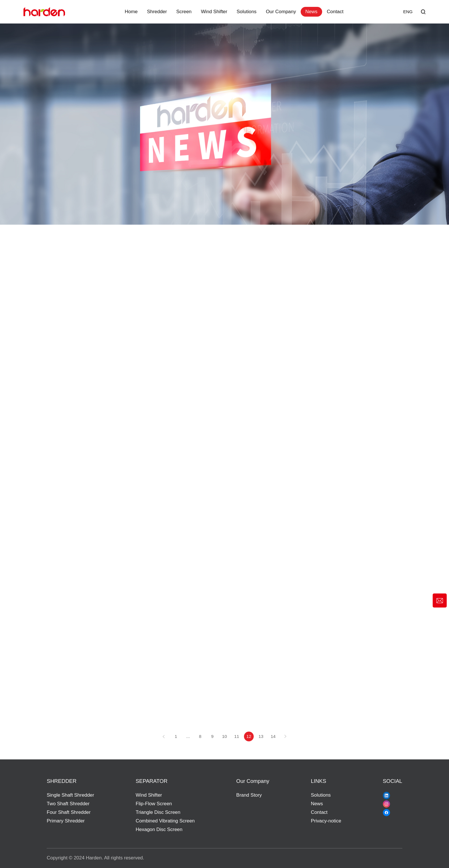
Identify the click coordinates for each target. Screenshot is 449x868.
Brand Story (249, 795)
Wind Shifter (214, 12)
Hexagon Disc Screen (159, 829)
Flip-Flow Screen (154, 804)
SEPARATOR (152, 781)
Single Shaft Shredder (70, 795)
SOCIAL (393, 781)
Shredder (157, 12)
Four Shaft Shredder (69, 812)
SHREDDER (62, 781)
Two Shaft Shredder (68, 804)
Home (131, 12)
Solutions (246, 12)
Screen (184, 12)
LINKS (319, 781)
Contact (335, 12)
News (311, 12)
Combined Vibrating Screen (165, 821)
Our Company (281, 12)
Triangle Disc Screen (158, 812)
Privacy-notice (326, 821)
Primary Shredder (66, 821)
